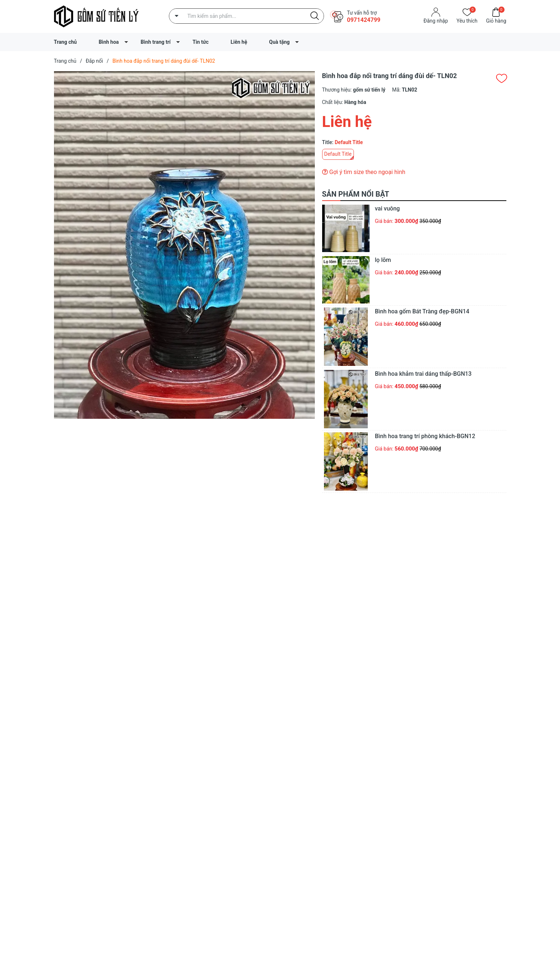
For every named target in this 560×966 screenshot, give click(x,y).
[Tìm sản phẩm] (246, 16)
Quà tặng (279, 42)
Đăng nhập (436, 21)
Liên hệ (239, 42)
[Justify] (315, 16)
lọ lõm (383, 260)
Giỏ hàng (496, 20)
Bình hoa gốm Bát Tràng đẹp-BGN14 (422, 311)
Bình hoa (109, 42)
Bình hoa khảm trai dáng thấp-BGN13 (423, 374)
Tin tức (201, 42)
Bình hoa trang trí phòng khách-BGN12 (425, 436)
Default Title (338, 154)
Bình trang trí (156, 42)
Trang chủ (65, 42)
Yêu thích (467, 20)
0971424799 (364, 20)
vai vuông (387, 208)
